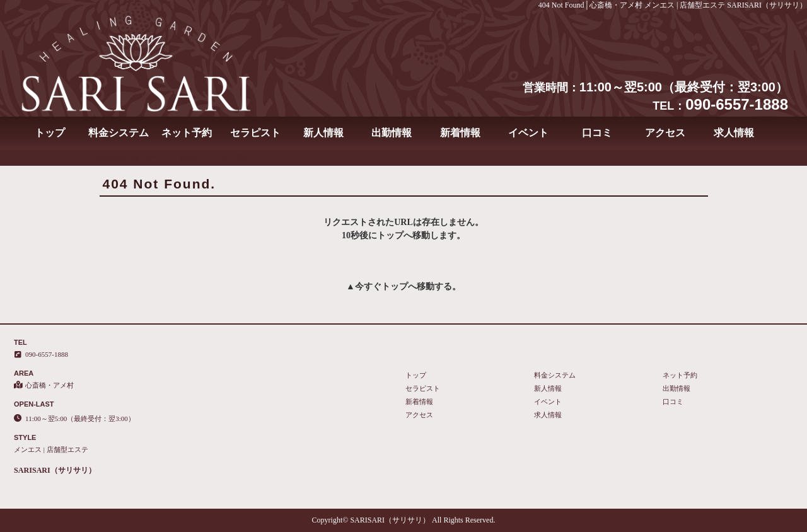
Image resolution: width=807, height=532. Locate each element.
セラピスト (255, 133)
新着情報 (460, 133)
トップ (50, 133)
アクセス (665, 133)
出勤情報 (392, 133)
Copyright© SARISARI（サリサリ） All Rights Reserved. (404, 520)
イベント (528, 133)
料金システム (119, 133)
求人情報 (734, 133)
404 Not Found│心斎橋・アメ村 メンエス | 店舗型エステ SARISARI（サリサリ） (673, 5)
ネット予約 (187, 133)
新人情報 (323, 133)
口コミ (597, 133)
